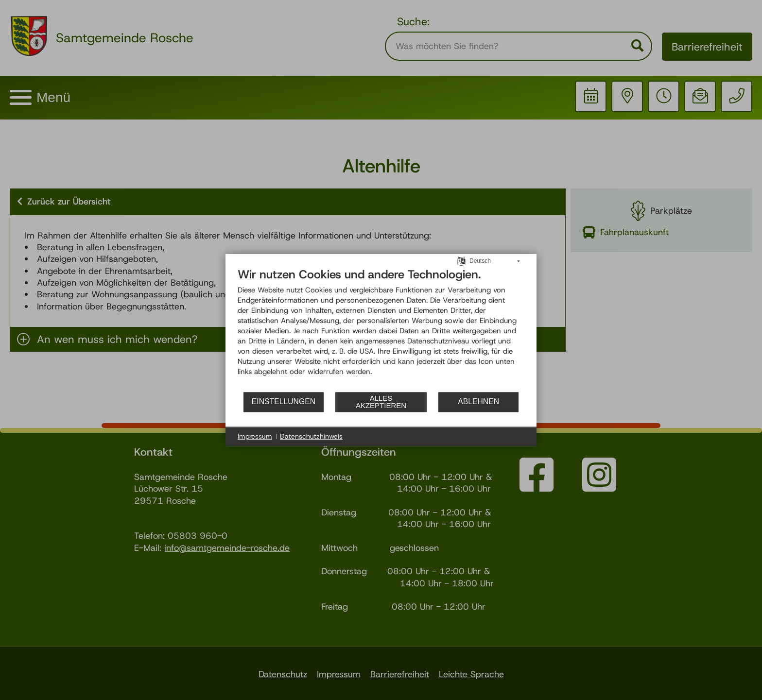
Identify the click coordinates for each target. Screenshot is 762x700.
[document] (381, 329)
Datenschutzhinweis (311, 436)
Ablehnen (478, 401)
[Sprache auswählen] (461, 260)
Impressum (255, 436)
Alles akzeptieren (381, 402)
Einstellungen (284, 401)
